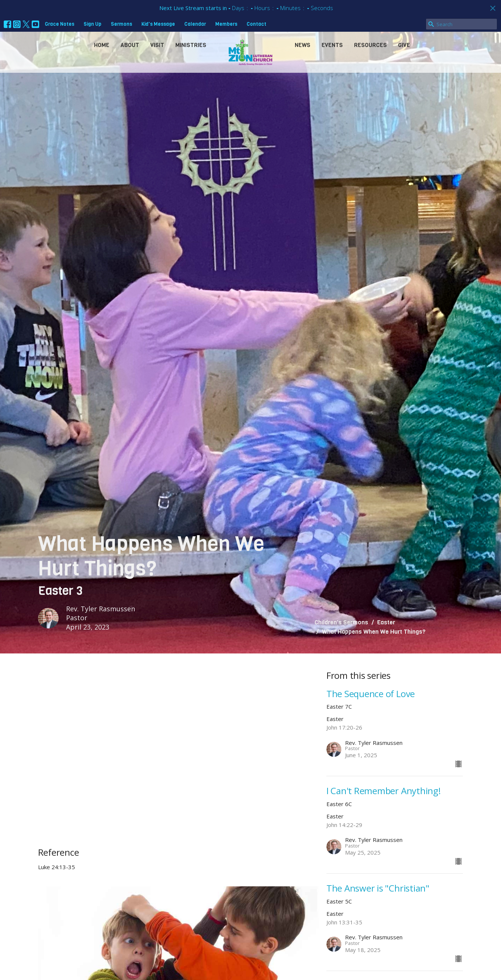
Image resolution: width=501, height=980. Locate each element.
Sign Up (93, 24)
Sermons (121, 24)
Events (332, 45)
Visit (157, 45)
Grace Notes (60, 24)
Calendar (195, 24)
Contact (256, 24)
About (130, 45)
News (303, 45)
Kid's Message (158, 24)
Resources (370, 45)
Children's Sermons (341, 622)
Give (404, 45)
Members (226, 24)
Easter (386, 622)
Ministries (191, 45)
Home (102, 45)
